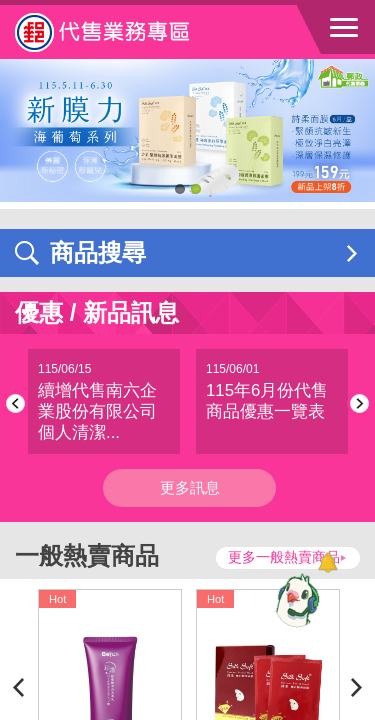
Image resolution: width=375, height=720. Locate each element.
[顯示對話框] (327, 562)
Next (356, 403)
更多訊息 (190, 487)
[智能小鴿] (295, 600)
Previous (18, 403)
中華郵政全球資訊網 (125, 32)
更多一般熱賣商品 (284, 557)
